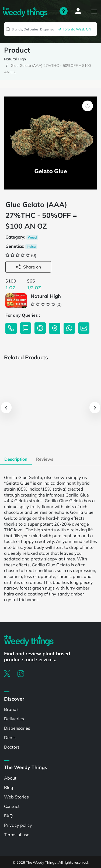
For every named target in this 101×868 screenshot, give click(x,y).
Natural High (15, 59)
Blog (9, 787)
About (10, 778)
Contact (12, 806)
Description (16, 459)
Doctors (12, 747)
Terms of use (17, 835)
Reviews (45, 459)
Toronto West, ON (75, 29)
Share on (28, 267)
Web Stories (16, 797)
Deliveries (14, 719)
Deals (10, 738)
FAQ (8, 816)
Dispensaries (17, 728)
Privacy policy (18, 825)
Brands (11, 709)
